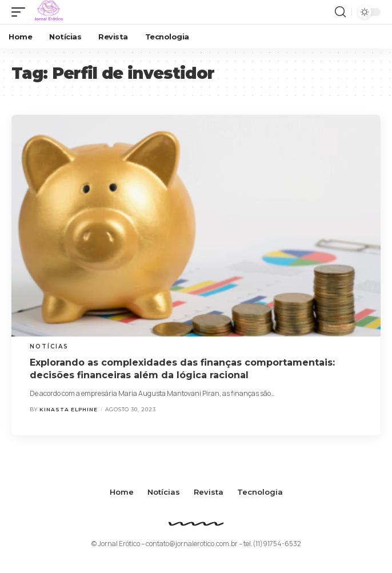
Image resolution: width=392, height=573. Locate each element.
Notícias (49, 346)
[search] (340, 12)
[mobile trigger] (21, 12)
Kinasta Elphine (69, 409)
